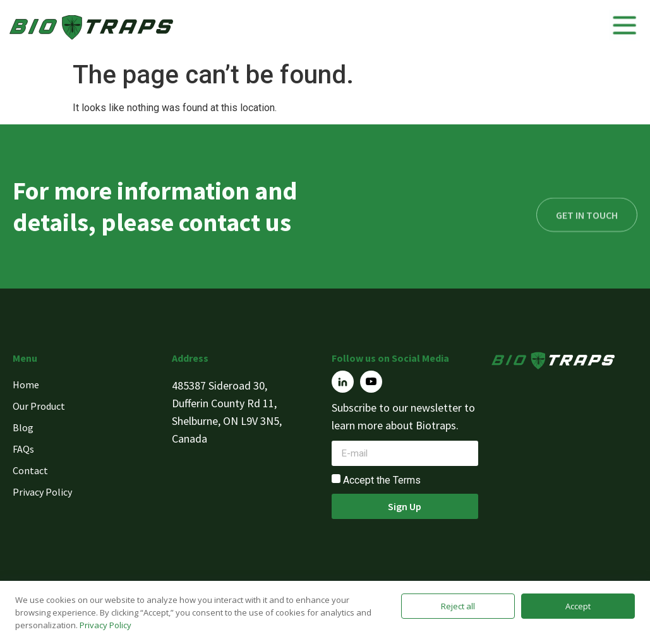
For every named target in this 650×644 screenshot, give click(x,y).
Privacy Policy (105, 625)
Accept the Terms (382, 480)
